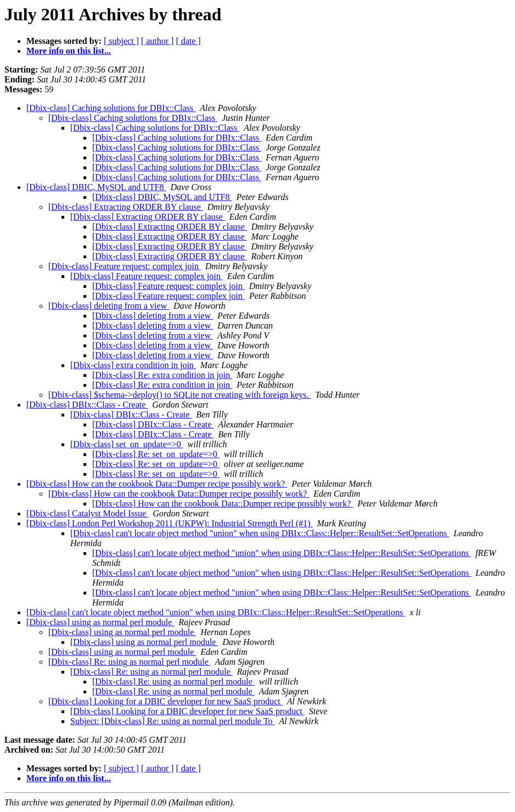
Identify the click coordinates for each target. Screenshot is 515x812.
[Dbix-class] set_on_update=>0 (127, 444)
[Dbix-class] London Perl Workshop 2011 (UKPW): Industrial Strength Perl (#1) (169, 523)
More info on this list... (69, 51)
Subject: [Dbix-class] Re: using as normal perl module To (172, 721)
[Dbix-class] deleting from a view (109, 306)
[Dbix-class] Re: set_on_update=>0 (156, 454)
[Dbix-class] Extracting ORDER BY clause (126, 207)
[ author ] (158, 41)
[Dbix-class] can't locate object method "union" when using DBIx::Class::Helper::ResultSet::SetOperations (260, 533)
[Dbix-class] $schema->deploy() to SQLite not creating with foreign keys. (180, 395)
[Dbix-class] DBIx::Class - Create (87, 405)
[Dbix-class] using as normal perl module (100, 622)
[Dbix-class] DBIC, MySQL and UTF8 (96, 187)
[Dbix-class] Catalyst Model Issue (87, 513)
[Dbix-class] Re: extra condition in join (162, 375)
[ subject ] (121, 41)
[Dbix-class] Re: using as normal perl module (130, 662)
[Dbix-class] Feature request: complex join (125, 266)
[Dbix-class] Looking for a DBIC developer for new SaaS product (166, 701)
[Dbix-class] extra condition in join (133, 365)
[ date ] (188, 41)
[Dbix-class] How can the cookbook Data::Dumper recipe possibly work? (157, 484)
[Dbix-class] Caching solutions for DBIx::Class (111, 108)
